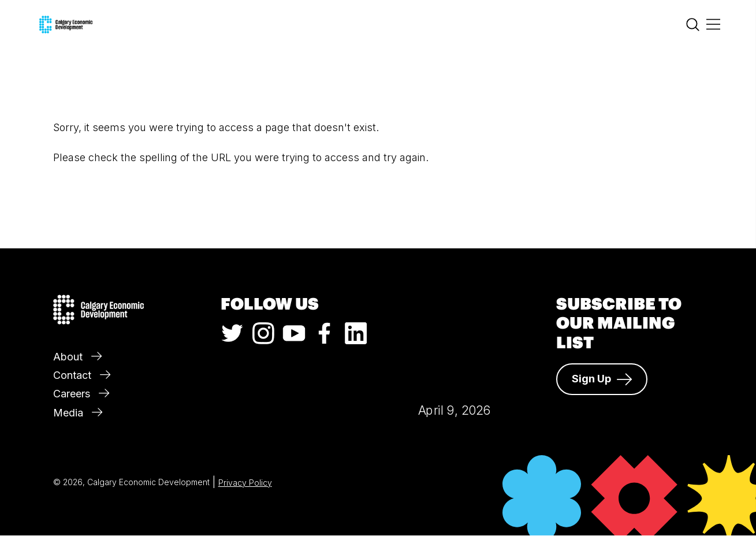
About (77, 357)
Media (78, 413)
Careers (81, 394)
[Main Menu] (713, 25)
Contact (82, 375)
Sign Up (602, 379)
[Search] (693, 27)
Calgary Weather (454, 334)
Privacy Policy (245, 483)
